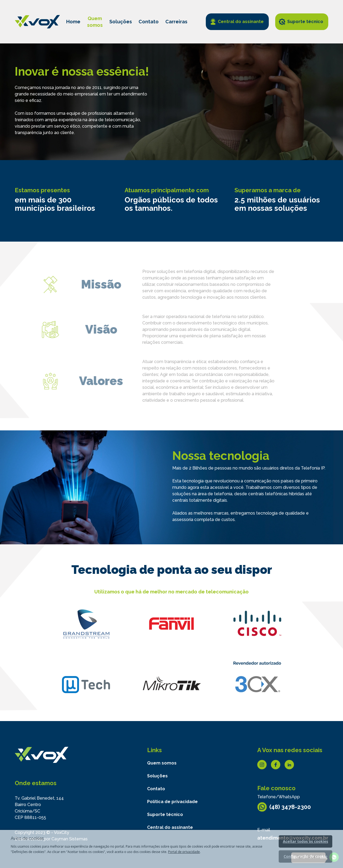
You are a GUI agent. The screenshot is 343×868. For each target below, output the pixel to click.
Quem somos (162, 763)
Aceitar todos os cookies (306, 841)
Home (73, 22)
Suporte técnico (305, 22)
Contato (149, 22)
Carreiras (176, 22)
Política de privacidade (172, 802)
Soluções (121, 22)
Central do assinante (241, 22)
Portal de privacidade (184, 852)
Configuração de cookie (306, 856)
